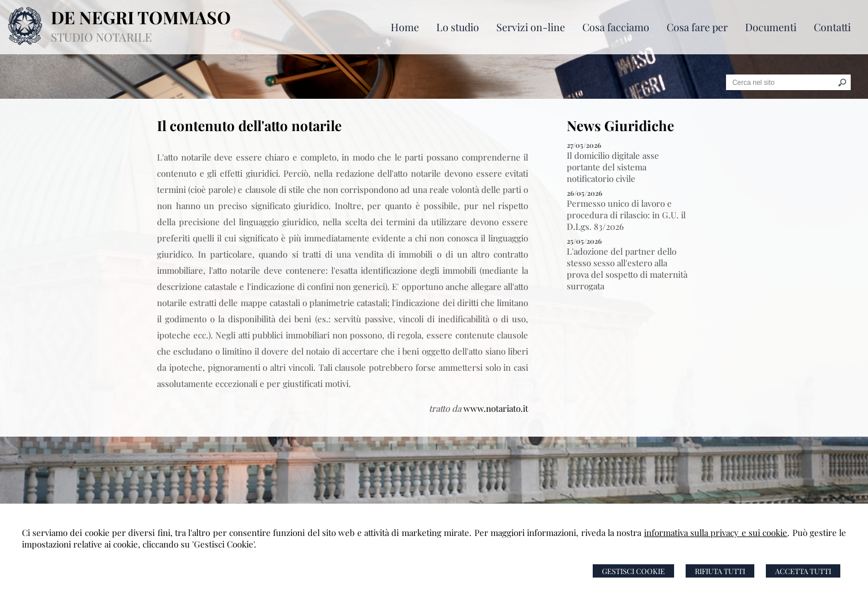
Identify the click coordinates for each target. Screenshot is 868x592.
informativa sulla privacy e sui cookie (716, 533)
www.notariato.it (496, 408)
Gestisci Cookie (633, 571)
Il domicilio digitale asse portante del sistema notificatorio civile (613, 167)
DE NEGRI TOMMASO (141, 17)
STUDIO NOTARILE (101, 37)
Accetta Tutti (803, 571)
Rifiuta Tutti (720, 571)
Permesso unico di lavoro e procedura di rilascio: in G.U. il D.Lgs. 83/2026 (626, 215)
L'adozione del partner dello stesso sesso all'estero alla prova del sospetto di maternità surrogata (627, 269)
